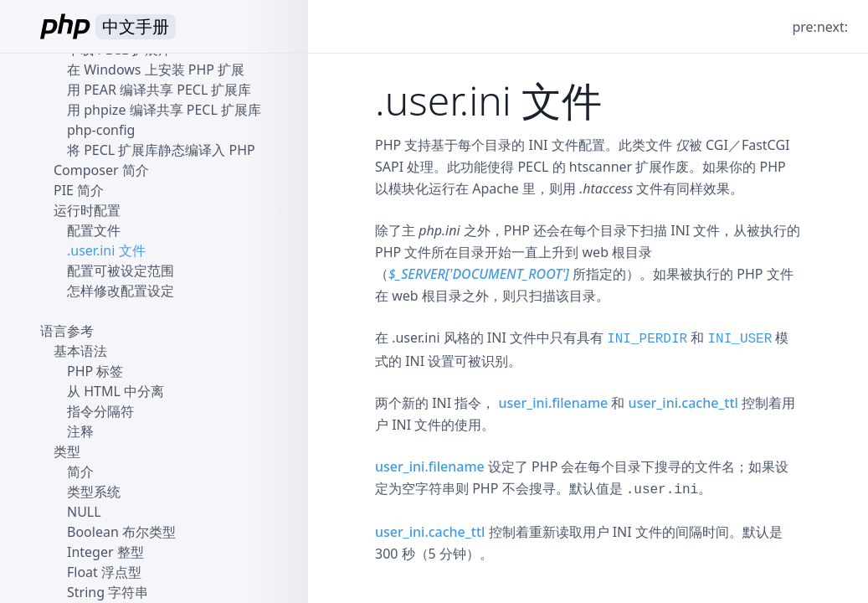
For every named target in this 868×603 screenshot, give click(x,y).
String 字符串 (108, 592)
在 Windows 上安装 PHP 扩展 (156, 70)
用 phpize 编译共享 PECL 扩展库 (164, 110)
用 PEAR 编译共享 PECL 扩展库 (159, 90)
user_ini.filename (554, 403)
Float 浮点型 (104, 572)
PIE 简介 (79, 190)
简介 (80, 472)
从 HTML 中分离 (116, 391)
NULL (84, 512)
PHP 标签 (95, 371)
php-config (101, 130)
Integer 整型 (105, 552)
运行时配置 (87, 210)
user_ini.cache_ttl (683, 403)
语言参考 (67, 331)
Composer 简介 (101, 170)
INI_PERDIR (647, 339)
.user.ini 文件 (106, 250)
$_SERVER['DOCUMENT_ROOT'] (479, 274)
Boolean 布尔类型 (121, 532)
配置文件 (94, 230)
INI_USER (740, 339)
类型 (67, 451)
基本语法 (80, 351)
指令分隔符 (100, 411)
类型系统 (94, 492)
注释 (80, 431)
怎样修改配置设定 (121, 291)
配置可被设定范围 (121, 271)
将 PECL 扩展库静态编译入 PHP (161, 150)
